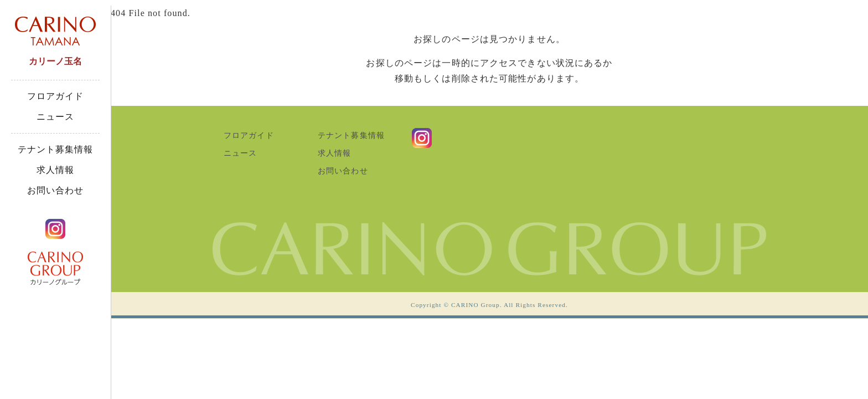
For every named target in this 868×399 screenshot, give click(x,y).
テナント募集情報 (56, 149)
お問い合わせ (56, 190)
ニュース (55, 117)
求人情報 (55, 170)
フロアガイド (56, 96)
